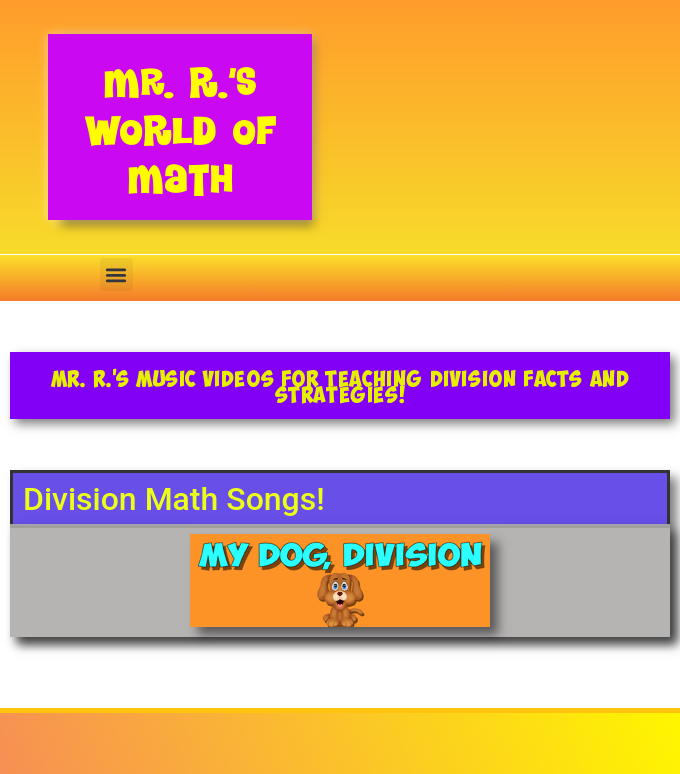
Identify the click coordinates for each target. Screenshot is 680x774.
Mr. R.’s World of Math (180, 130)
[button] (116, 274)
